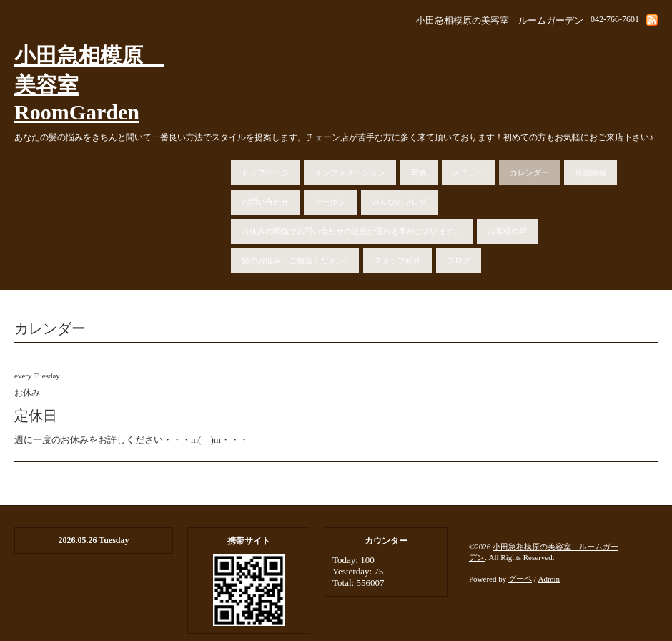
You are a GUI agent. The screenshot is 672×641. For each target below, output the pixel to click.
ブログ (459, 260)
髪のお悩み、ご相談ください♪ (295, 260)
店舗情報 (591, 172)
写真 (419, 172)
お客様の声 (507, 231)
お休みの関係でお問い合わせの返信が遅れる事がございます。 (352, 231)
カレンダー (529, 172)
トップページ (265, 172)
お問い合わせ (265, 202)
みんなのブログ (399, 202)
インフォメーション (350, 172)
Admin (549, 579)
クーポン (330, 202)
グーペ (520, 579)
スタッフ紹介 (397, 260)
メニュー (468, 172)
